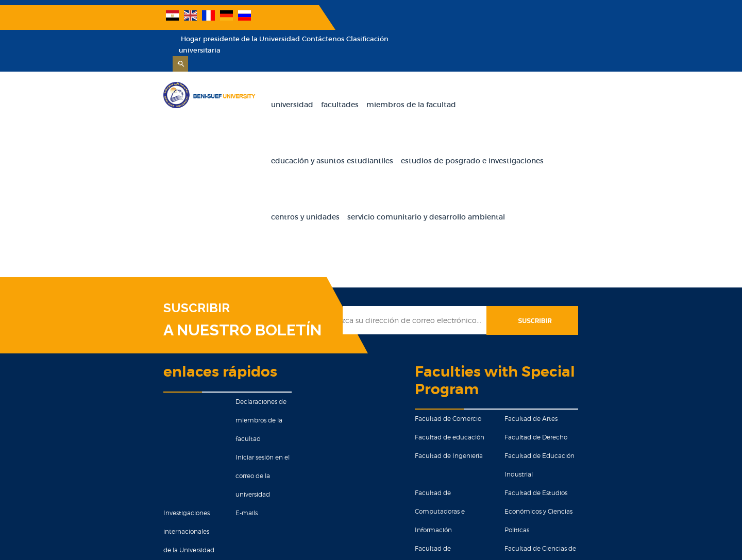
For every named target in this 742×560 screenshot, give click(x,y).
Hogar (458, 17)
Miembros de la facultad (364, 83)
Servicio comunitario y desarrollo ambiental (530, 139)
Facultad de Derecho (591, 342)
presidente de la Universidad (518, 17)
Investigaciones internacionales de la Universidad (100, 417)
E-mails (184, 398)
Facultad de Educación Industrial (609, 361)
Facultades (293, 83)
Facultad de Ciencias (461, 454)
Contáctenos (590, 17)
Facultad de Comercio (463, 324)
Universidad (245, 83)
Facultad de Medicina (592, 454)
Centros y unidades (409, 139)
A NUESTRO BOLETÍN (149, 252)
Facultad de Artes (586, 324)
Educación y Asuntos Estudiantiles (478, 83)
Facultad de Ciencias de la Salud (608, 417)
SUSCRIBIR (103, 230)
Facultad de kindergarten (469, 472)
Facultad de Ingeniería (464, 361)
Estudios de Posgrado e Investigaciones (296, 139)
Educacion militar (199, 491)
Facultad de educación (465, 342)
